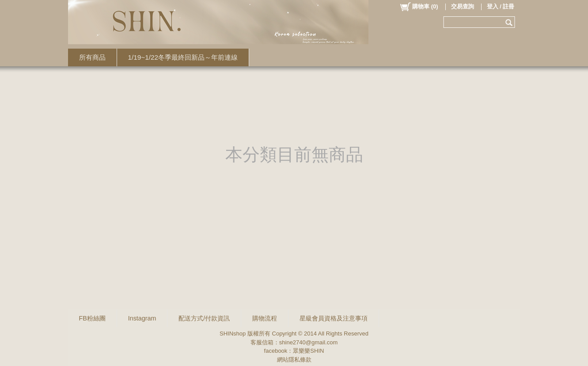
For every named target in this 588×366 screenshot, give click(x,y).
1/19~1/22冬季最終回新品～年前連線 (183, 57)
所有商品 (92, 57)
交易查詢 (463, 6)
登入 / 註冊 (501, 6)
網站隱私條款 (294, 360)
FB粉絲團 (92, 318)
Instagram (142, 318)
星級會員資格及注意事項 (334, 318)
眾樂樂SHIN (308, 351)
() (419, 7)
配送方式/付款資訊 (204, 318)
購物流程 (265, 318)
